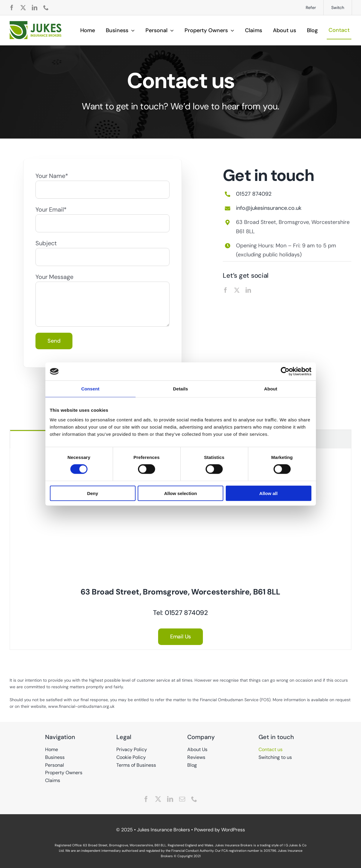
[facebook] (12, 8)
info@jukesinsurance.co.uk (269, 208)
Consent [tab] (90, 389)
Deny (93, 493)
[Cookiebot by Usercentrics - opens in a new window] (285, 371)
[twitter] (23, 8)
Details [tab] (181, 389)
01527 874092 (254, 194)
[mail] (182, 799)
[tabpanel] (180, 549)
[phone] (46, 8)
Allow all (269, 493)
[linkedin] (35, 8)
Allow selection (180, 493)
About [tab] (271, 389)
